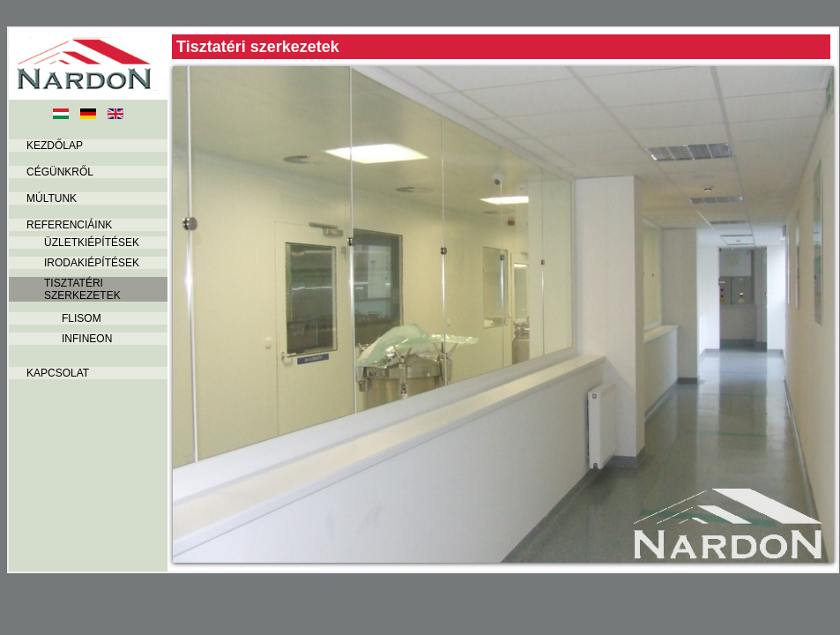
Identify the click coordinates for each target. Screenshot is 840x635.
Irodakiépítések (92, 263)
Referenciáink (69, 225)
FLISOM (82, 318)
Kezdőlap (55, 146)
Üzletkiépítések (92, 243)
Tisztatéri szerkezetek (82, 289)
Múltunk (52, 198)
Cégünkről (60, 172)
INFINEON (87, 339)
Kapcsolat (58, 373)
